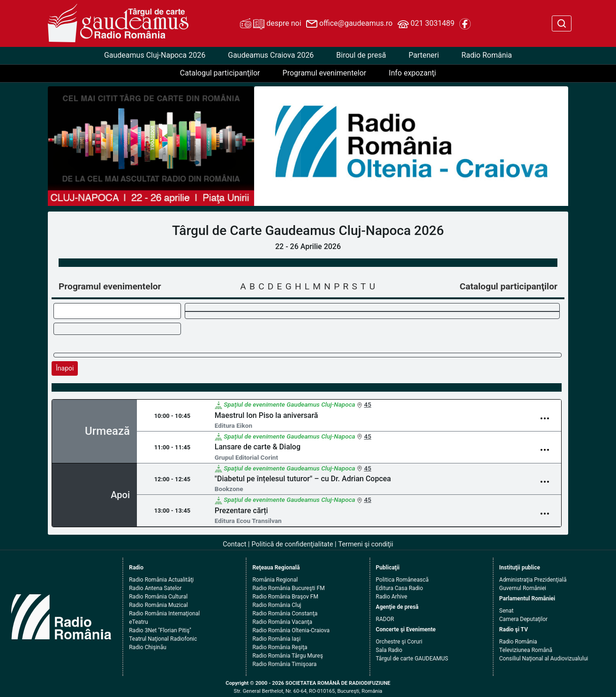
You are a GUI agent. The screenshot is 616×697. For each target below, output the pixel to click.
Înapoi (65, 368)
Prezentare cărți (241, 511)
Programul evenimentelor (325, 73)
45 (367, 404)
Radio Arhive (392, 597)
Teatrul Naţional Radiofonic (163, 639)
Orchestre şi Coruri (399, 642)
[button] (278, 146)
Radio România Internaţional (164, 614)
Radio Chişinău (148, 647)
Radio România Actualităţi (161, 580)
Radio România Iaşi (276, 639)
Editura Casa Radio (400, 588)
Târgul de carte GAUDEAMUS (412, 659)
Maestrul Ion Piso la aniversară (267, 415)
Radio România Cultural (158, 597)
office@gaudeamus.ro (349, 24)
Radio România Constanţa (285, 614)
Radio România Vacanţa (282, 622)
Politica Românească (402, 580)
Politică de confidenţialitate (293, 544)
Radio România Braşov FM (285, 597)
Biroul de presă (361, 55)
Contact (234, 544)
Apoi (120, 495)
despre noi (270, 24)
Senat (507, 611)
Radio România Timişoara (284, 664)
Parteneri (424, 55)
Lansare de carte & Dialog (258, 447)
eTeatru (138, 622)
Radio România (487, 55)
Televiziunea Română (526, 650)
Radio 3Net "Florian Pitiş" (160, 630)
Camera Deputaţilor (523, 619)
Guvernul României (523, 588)
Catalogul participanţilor (220, 73)
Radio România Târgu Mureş (287, 656)
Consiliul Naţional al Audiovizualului (544, 659)
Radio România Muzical (158, 605)
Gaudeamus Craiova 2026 (271, 55)
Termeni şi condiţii (366, 544)
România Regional (275, 580)
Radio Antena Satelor (155, 588)
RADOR (385, 619)
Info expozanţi (412, 73)
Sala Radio (389, 650)
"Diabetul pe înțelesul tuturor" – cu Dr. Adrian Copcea (303, 479)
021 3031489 (426, 24)
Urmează (107, 431)
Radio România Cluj (277, 605)
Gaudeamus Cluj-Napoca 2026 (155, 55)
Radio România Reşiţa (280, 647)
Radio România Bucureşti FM (288, 588)
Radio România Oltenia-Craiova (291, 630)
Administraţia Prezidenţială (533, 580)
